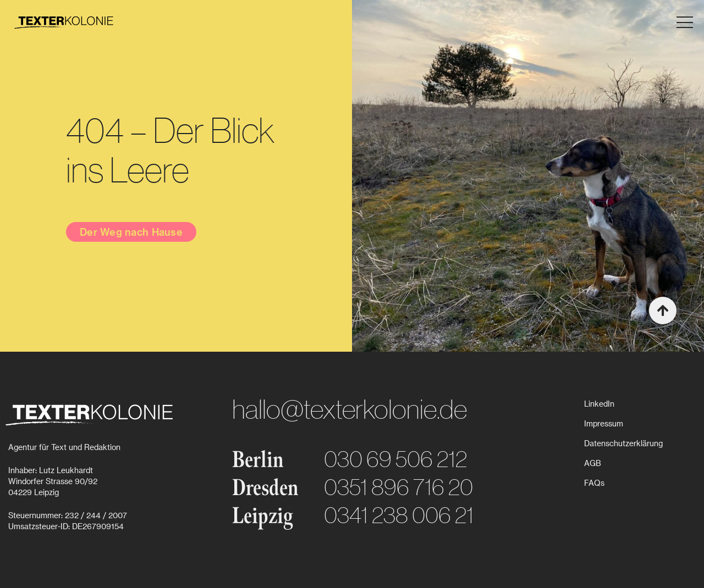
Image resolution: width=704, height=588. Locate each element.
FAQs (594, 483)
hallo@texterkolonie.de (350, 409)
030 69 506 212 (395, 459)
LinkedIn (599, 404)
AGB (593, 463)
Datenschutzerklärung (623, 443)
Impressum (604, 423)
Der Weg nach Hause (131, 232)
